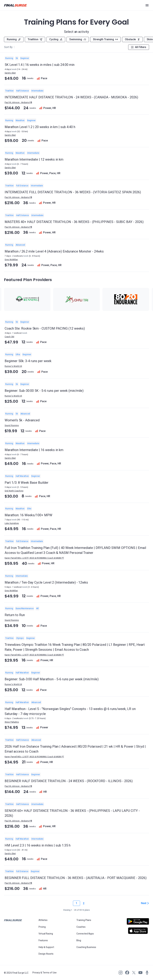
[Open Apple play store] (138, 931)
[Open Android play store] (138, 923)
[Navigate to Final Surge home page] (16, 5)
